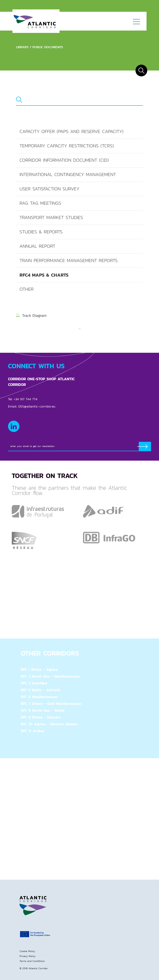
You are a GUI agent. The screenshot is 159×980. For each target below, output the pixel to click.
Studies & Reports (41, 232)
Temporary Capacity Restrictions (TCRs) (67, 146)
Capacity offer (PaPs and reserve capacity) (72, 131)
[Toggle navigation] (136, 21)
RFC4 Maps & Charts (44, 275)
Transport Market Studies (51, 218)
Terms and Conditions (32, 961)
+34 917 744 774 (26, 399)
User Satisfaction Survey (49, 189)
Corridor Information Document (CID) (64, 160)
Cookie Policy (27, 951)
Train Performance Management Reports (69, 261)
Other (27, 289)
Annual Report (37, 246)
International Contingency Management (68, 174)
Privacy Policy (28, 956)
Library (22, 47)
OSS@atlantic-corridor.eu (37, 406)
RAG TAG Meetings (40, 203)
